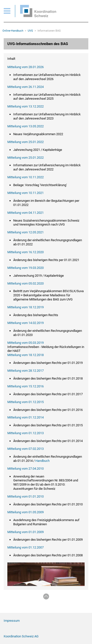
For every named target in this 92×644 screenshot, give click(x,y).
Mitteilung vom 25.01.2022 (26, 142)
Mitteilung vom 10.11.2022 (26, 177)
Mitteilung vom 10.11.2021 (26, 193)
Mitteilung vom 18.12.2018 (26, 355)
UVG (30, 31)
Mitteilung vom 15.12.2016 (26, 386)
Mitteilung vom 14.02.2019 (26, 323)
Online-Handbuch (13, 31)
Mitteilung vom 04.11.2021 (26, 213)
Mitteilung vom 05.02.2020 (26, 283)
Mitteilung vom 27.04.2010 (26, 469)
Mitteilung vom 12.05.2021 (26, 232)
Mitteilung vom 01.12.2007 (26, 547)
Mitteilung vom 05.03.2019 (26, 343)
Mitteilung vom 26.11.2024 (26, 87)
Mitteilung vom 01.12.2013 (26, 433)
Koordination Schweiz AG (21, 636)
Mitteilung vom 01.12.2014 (26, 417)
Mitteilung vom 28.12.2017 (26, 371)
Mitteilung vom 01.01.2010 (26, 496)
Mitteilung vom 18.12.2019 (26, 307)
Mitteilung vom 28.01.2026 (26, 67)
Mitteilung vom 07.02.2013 (26, 449)
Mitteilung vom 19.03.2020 (26, 268)
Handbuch (42, 461)
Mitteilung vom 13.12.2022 (26, 106)
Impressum (12, 621)
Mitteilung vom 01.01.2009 (26, 532)
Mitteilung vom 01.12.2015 (26, 402)
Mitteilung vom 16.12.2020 (26, 252)
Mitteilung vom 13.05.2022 (26, 126)
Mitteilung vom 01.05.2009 (26, 512)
